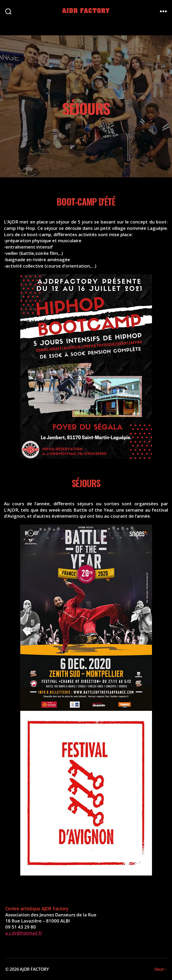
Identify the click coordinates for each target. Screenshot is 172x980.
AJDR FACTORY (86, 11)
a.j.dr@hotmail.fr (24, 933)
